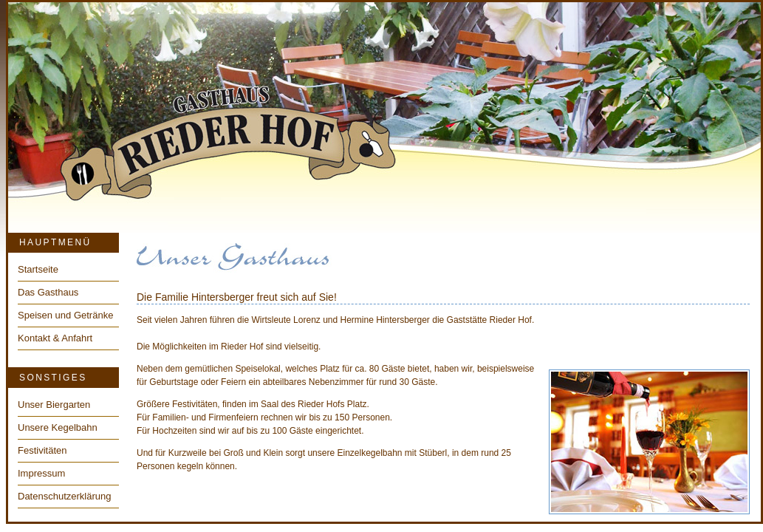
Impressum (41, 473)
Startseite (38, 269)
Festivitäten (42, 450)
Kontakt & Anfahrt (55, 338)
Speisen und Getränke (65, 315)
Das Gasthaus (48, 292)
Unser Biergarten (54, 405)
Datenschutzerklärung (64, 496)
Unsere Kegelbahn (58, 427)
